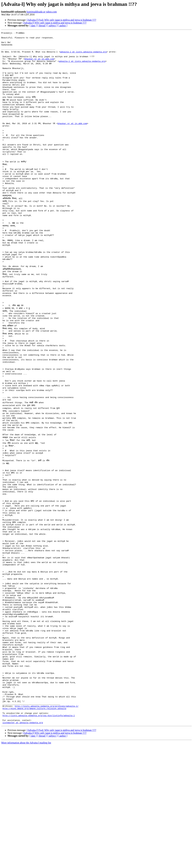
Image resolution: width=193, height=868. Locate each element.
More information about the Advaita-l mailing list (26, 865)
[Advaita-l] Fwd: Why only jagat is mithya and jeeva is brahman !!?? (62, 20)
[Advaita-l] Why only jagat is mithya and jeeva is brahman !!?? (55, 23)
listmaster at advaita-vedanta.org (23, 845)
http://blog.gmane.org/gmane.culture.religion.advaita (34, 828)
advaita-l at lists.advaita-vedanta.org (83, 56)
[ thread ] (42, 26)
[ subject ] (52, 26)
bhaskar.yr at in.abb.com (39, 64)
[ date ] (33, 26)
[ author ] (63, 26)
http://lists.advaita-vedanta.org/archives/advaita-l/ (47, 825)
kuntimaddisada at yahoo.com (42, 12)
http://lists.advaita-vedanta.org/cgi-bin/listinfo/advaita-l (39, 837)
